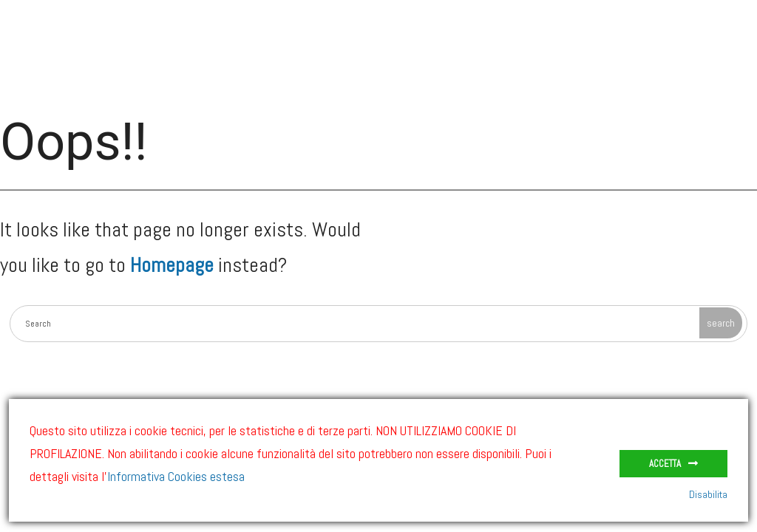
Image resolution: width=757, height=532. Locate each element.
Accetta (665, 464)
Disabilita (708, 494)
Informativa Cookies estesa (176, 476)
